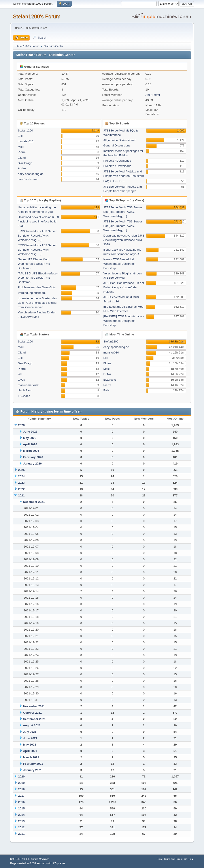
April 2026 (30, 444)
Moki (21, 147)
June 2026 (30, 432)
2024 (21, 476)
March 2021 (31, 757)
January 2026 (32, 464)
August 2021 (32, 725)
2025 (21, 470)
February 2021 (33, 764)
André (22, 168)
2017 (21, 796)
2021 (21, 495)
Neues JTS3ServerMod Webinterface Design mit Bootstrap (34, 264)
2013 (21, 821)
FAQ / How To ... (114, 181)
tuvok (21, 380)
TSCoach (24, 396)
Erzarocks (110, 380)
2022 (21, 489)
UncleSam (25, 390)
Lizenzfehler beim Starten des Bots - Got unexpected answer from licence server (38, 303)
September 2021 (34, 719)
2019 (21, 783)
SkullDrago (25, 163)
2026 (21, 425)
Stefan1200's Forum (37, 16)
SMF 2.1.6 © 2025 (20, 859)
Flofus (107, 363)
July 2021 (30, 732)
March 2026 (31, 451)
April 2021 (30, 751)
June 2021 (30, 738)
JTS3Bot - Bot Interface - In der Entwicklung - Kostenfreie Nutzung (124, 287)
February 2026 (33, 457)
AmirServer (153, 95)
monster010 (26, 141)
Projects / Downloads (117, 161)
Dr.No (107, 374)
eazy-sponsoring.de (31, 174)
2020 (21, 776)
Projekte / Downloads (117, 166)
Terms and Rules (173, 859)
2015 (21, 808)
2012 (21, 827)
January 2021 (32, 770)
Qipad (22, 158)
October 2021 (32, 713)
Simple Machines (40, 859)
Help (159, 859)
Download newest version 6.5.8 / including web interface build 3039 (38, 221)
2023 (21, 483)
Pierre (22, 152)
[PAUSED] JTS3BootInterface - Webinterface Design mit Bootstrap (38, 278)
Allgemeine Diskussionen (120, 140)
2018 (21, 789)
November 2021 (34, 706)
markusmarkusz (28, 385)
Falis (106, 390)
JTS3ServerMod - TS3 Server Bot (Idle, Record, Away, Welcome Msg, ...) (37, 236)
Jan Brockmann (28, 179)
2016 (21, 802)
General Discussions (117, 145)
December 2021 (34, 502)
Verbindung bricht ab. (32, 293)
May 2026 (30, 438)
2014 (21, 815)
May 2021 (30, 745)
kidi (20, 374)
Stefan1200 (25, 130)
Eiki (20, 136)
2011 (21, 834)
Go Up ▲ (189, 859)
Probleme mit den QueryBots (37, 287)
